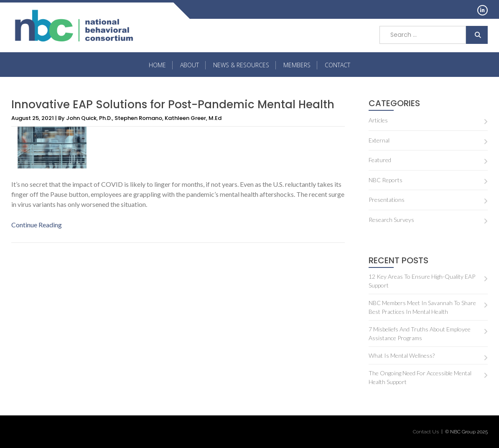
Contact (337, 65)
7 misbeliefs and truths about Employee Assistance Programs (420, 333)
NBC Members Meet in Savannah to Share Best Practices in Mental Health (422, 307)
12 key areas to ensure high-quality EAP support (422, 281)
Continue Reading (37, 225)
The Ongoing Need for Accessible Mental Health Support (420, 377)
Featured (380, 160)
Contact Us (426, 432)
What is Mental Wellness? (402, 355)
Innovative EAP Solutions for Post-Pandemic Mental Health (173, 104)
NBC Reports (386, 180)
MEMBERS (297, 65)
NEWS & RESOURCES (241, 65)
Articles (378, 120)
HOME (157, 65)
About (190, 65)
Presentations (387, 200)
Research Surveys (391, 220)
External (379, 140)
